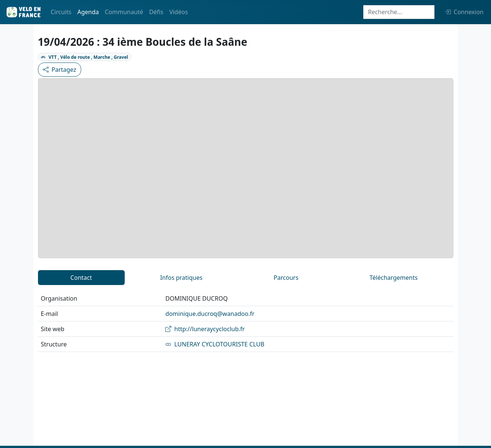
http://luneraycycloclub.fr (205, 329)
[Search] (399, 12)
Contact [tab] (81, 278)
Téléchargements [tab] (394, 278)
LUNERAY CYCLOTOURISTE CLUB (215, 344)
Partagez (60, 70)
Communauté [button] (124, 12)
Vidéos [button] (179, 12)
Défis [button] (156, 12)
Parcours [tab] (286, 278)
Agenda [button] (88, 12)
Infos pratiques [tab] (181, 278)
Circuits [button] (61, 12)
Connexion (464, 12)
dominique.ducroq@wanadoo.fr (210, 314)
